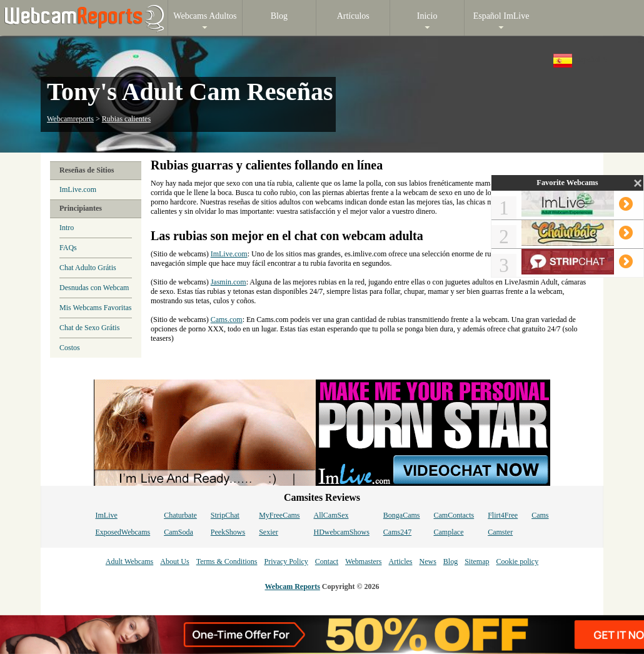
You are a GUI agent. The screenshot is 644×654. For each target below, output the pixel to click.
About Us (174, 561)
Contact (327, 561)
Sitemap (477, 561)
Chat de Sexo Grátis (89, 328)
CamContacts (454, 515)
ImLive (106, 515)
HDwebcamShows (342, 532)
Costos (70, 348)
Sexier (269, 532)
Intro (67, 228)
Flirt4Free (503, 515)
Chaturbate (180, 515)
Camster (500, 532)
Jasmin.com (229, 282)
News (427, 561)
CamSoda (179, 532)
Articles (400, 561)
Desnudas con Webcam (94, 288)
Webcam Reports (293, 586)
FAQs (68, 248)
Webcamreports (70, 119)
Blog (450, 561)
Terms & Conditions (227, 561)
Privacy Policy (286, 561)
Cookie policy (517, 561)
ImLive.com (78, 189)
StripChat (225, 515)
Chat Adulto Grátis (88, 268)
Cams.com (227, 319)
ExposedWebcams (123, 532)
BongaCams (402, 515)
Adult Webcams (129, 561)
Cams (540, 515)
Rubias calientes (126, 119)
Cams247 (397, 532)
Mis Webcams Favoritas (95, 308)
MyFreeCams (279, 515)
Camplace (449, 532)
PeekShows (228, 532)
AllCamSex (331, 515)
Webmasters (363, 561)
